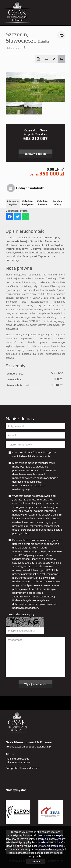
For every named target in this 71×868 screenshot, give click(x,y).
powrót (61, 35)
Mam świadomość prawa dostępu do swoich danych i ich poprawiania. (32, 454)
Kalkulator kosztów (43, 203)
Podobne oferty (58, 203)
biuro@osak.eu (21, 759)
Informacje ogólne (13, 203)
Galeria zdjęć (62, 59)
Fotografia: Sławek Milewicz (22, 768)
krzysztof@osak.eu (35, 134)
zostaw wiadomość (35, 154)
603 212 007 (35, 138)
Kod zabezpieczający (21, 614)
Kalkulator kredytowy (28, 203)
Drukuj (46, 59)
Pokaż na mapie (54, 59)
